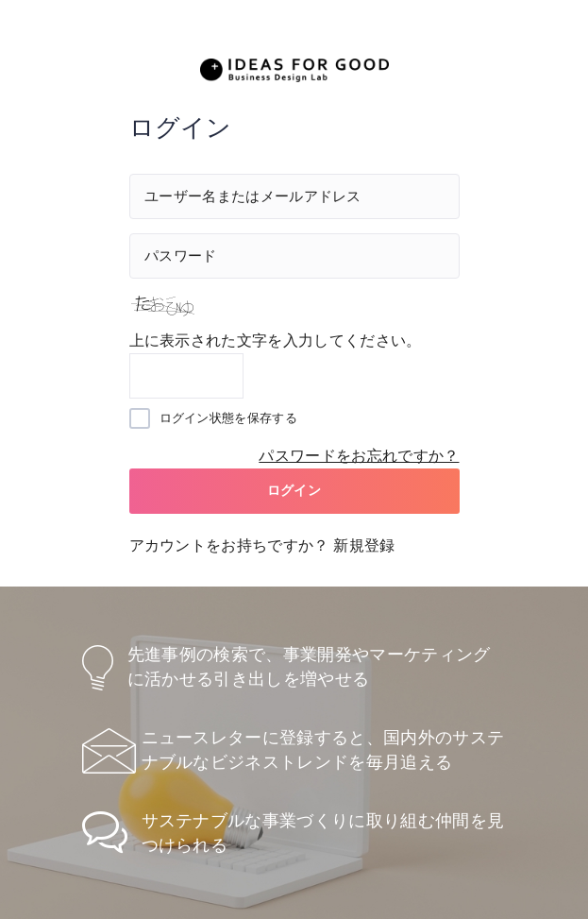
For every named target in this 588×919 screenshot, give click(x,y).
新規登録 (364, 545)
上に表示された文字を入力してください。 (276, 340)
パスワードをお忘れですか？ (359, 456)
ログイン (294, 490)
